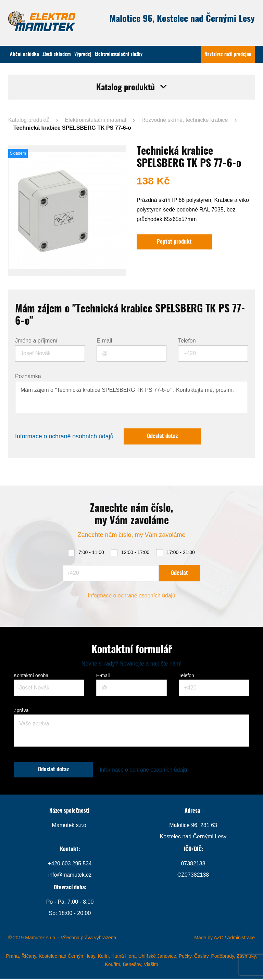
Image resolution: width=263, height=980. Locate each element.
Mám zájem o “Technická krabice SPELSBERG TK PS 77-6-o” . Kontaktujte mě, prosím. (131, 397)
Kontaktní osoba (31, 676)
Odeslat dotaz (165, 437)
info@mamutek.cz (70, 876)
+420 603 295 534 (70, 865)
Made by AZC (209, 939)
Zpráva (21, 711)
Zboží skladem (57, 54)
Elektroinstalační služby (119, 54)
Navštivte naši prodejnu (228, 54)
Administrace (241, 939)
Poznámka (28, 377)
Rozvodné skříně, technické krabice (185, 120)
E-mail (104, 341)
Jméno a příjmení (36, 341)
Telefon (187, 341)
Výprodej (83, 54)
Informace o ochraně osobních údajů (65, 437)
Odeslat (179, 574)
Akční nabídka (24, 54)
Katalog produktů (29, 120)
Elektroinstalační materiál (96, 120)
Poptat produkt (175, 242)
